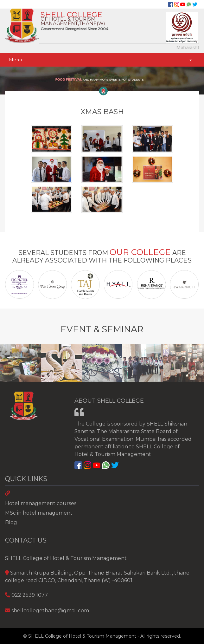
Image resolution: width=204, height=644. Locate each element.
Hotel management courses (41, 503)
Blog (11, 522)
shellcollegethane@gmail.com (50, 611)
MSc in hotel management (39, 513)
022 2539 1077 (30, 595)
